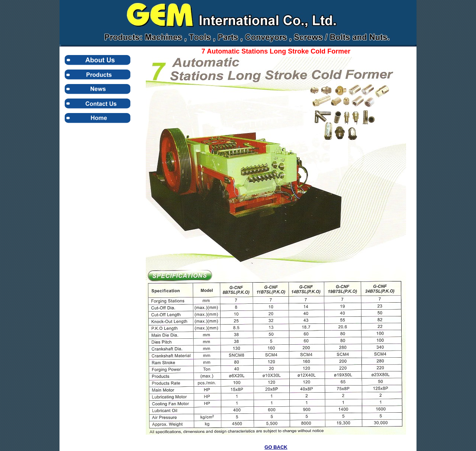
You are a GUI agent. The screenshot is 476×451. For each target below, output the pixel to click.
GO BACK (276, 447)
